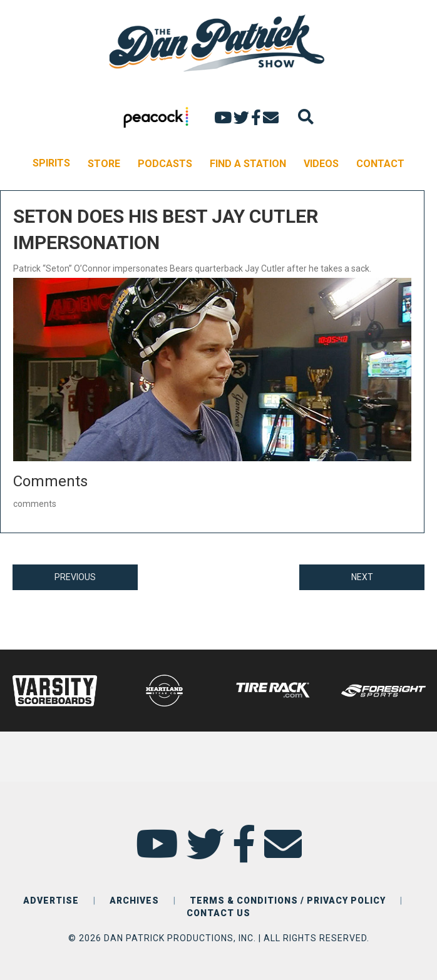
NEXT (362, 577)
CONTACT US (218, 913)
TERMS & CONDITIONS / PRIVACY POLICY (288, 901)
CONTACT (380, 164)
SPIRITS (51, 163)
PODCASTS (165, 164)
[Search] (306, 117)
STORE (104, 164)
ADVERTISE (51, 901)
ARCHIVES (134, 901)
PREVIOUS (75, 577)
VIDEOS (321, 164)
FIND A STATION (248, 164)
